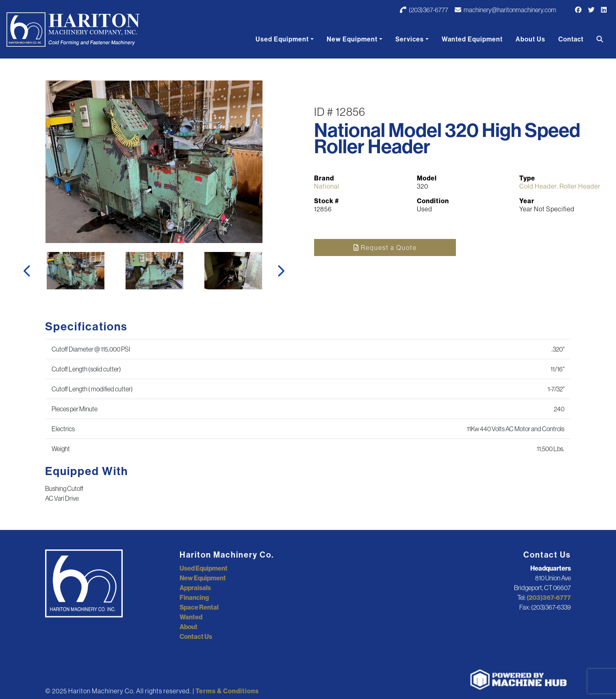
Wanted (191, 617)
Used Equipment (282, 39)
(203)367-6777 (424, 10)
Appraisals (195, 588)
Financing (194, 597)
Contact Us (196, 636)
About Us (530, 39)
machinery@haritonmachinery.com (505, 10)
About (189, 627)
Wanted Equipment (472, 39)
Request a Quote (385, 247)
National (327, 186)
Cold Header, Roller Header (560, 186)
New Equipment (352, 39)
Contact (571, 39)
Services (410, 39)
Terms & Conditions (227, 691)
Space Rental (199, 607)
